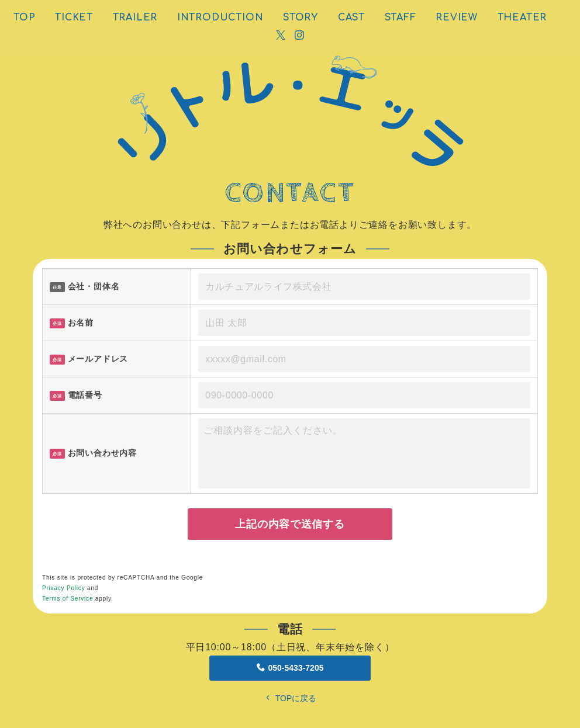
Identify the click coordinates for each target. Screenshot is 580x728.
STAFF (401, 18)
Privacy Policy (63, 588)
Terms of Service (68, 599)
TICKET (74, 18)
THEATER (522, 18)
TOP (24, 18)
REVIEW (457, 18)
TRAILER (135, 18)
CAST (351, 18)
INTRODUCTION (220, 18)
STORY (301, 18)
